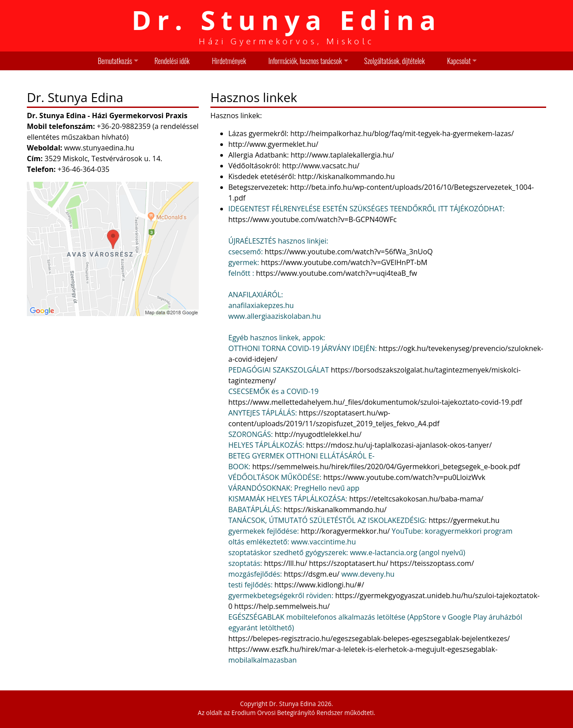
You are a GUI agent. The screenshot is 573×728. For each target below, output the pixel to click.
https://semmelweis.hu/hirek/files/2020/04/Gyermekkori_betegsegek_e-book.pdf (386, 467)
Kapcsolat (459, 61)
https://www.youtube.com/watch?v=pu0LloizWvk (404, 477)
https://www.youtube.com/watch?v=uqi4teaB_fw (337, 273)
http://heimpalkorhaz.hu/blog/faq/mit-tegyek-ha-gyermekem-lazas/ (402, 133)
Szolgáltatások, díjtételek (395, 61)
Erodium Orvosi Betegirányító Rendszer (287, 713)
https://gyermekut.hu (464, 520)
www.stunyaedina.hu (99, 148)
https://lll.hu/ (286, 563)
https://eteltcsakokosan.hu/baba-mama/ (416, 499)
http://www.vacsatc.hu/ (320, 166)
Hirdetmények (229, 61)
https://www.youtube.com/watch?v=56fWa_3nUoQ (349, 252)
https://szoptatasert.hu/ (349, 563)
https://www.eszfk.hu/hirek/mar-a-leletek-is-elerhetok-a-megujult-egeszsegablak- (363, 649)
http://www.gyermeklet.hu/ (273, 144)
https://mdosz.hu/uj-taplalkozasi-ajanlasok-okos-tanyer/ (399, 445)
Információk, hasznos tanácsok (305, 61)
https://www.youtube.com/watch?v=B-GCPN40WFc (312, 219)
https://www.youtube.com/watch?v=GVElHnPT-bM (344, 262)
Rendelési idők (172, 61)
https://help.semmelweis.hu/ (282, 606)
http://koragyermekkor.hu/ (345, 531)
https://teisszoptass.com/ (432, 563)
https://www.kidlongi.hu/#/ (319, 585)
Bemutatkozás (115, 61)
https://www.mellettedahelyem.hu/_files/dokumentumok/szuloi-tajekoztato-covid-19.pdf (375, 402)
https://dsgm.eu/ (312, 574)
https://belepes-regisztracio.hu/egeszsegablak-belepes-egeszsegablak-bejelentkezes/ (369, 638)
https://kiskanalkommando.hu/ (335, 510)
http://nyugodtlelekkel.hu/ (318, 434)
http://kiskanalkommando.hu (346, 176)
